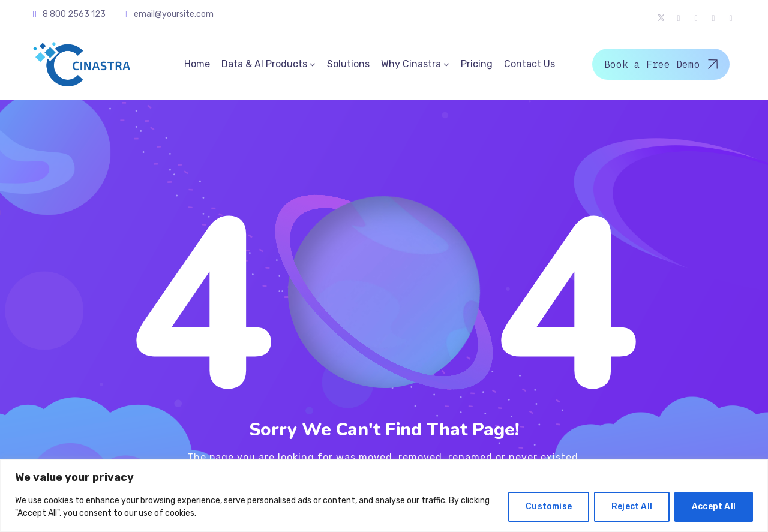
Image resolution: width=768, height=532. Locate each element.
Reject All (632, 507)
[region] (384, 496)
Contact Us (529, 64)
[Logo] (82, 64)
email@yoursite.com (174, 14)
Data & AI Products (264, 64)
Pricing (477, 64)
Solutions (348, 64)
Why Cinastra (411, 64)
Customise (549, 507)
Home (197, 64)
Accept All (714, 507)
